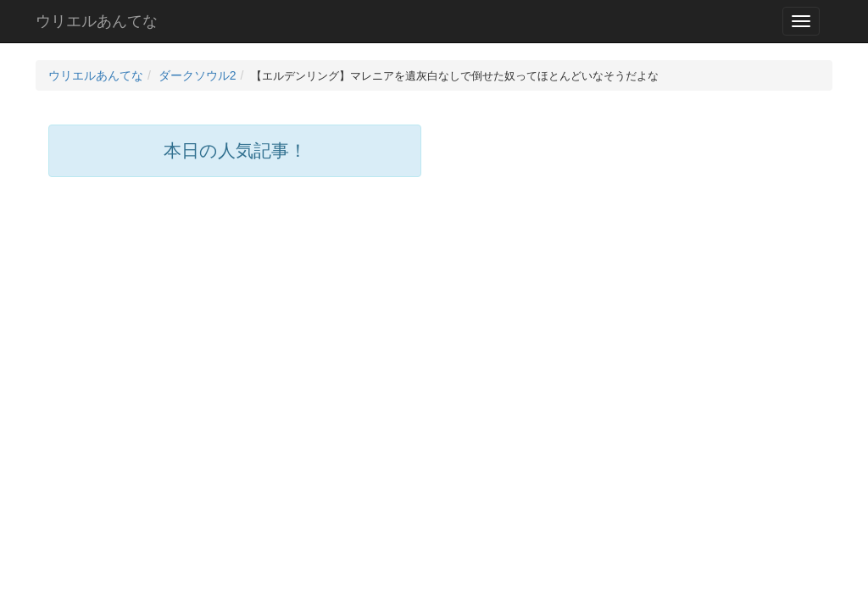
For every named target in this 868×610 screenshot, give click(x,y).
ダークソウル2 (198, 75)
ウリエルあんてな (97, 21)
